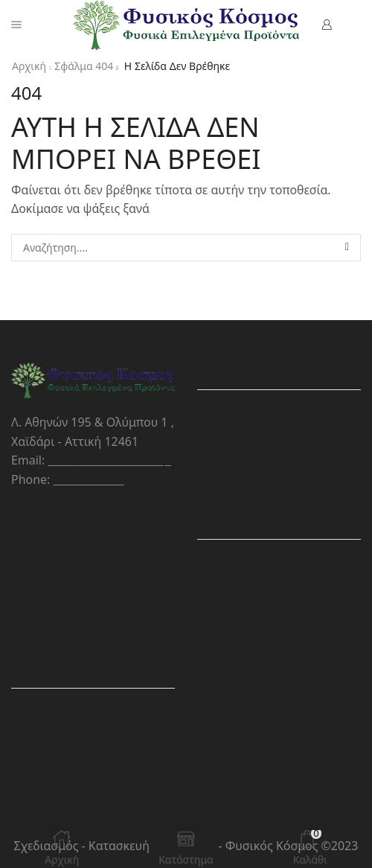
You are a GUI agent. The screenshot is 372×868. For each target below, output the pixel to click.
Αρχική (29, 66)
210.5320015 (89, 479)
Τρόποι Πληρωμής (93, 717)
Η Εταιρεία (279, 567)
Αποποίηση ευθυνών (279, 472)
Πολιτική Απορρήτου (279, 418)
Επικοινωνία (279, 622)
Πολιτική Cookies (279, 445)
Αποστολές (93, 744)
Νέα (279, 594)
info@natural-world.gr (109, 460)
